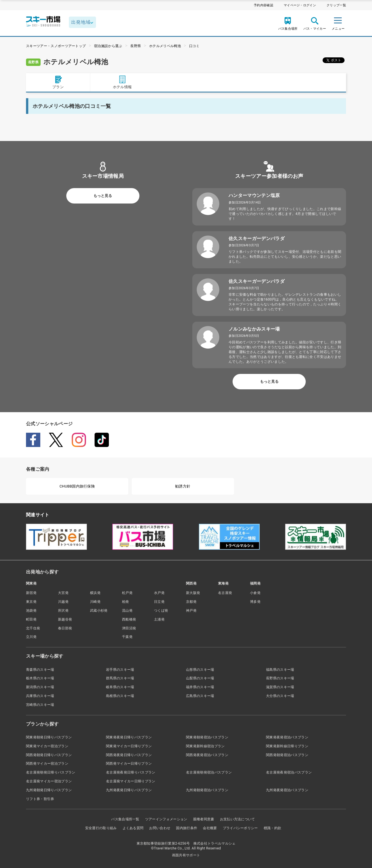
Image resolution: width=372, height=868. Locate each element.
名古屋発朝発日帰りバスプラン (51, 772)
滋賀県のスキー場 (280, 687)
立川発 (31, 637)
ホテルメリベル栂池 (165, 46)
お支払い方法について (238, 819)
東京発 (31, 602)
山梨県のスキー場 (200, 678)
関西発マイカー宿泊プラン (47, 764)
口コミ (194, 46)
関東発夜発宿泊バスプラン (287, 737)
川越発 (63, 602)
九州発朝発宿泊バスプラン (207, 790)
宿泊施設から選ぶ (108, 46)
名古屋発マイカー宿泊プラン (49, 781)
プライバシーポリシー (240, 828)
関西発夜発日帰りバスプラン (129, 755)
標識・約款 (273, 828)
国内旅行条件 (187, 828)
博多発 (255, 602)
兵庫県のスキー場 (40, 696)
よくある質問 (133, 828)
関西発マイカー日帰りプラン (129, 764)
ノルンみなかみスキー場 (254, 329)
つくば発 (161, 611)
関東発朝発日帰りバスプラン (49, 737)
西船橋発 (129, 619)
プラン (58, 82)
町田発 (31, 619)
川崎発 (95, 602)
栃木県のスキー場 (40, 678)
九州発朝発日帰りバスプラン (49, 790)
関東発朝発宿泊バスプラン (207, 737)
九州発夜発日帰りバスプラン (129, 790)
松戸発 (127, 593)
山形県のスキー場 (200, 670)
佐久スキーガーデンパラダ (257, 238)
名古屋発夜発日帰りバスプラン (131, 772)
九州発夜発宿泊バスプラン (287, 790)
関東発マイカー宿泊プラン (47, 746)
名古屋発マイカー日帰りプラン (131, 781)
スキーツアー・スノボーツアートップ (56, 46)
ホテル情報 (122, 82)
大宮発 (63, 593)
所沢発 (63, 611)
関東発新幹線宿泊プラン (205, 746)
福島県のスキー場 (280, 670)
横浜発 (95, 593)
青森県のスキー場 (40, 670)
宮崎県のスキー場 (40, 705)
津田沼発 (129, 628)
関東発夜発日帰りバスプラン (129, 737)
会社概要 (210, 828)
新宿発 (31, 593)
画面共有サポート (186, 855)
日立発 (159, 602)
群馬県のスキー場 (120, 678)
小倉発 (255, 593)
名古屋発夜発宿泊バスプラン (289, 772)
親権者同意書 (204, 819)
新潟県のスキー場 (40, 687)
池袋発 (31, 611)
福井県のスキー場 (200, 687)
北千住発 (33, 628)
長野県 (136, 46)
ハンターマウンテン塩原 (254, 195)
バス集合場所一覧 (125, 819)
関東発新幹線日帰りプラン (287, 746)
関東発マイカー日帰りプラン (129, 746)
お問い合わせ (160, 828)
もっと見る (103, 196)
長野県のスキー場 (280, 678)
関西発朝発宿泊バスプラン (287, 755)
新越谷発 (65, 619)
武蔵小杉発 (99, 611)
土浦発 (159, 619)
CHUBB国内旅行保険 (77, 486)
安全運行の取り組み (101, 828)
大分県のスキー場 (280, 696)
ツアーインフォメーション (166, 819)
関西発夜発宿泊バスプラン (207, 755)
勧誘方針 (183, 486)
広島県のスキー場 (200, 696)
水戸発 (159, 593)
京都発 (191, 602)
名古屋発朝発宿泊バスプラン (209, 772)
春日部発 (65, 628)
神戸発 (191, 611)
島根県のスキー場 (120, 696)
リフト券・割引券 (40, 799)
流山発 (127, 611)
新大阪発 (193, 593)
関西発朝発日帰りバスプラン (49, 755)
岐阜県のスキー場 (120, 687)
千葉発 (127, 637)
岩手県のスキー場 (120, 670)
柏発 (126, 602)
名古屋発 (225, 593)
